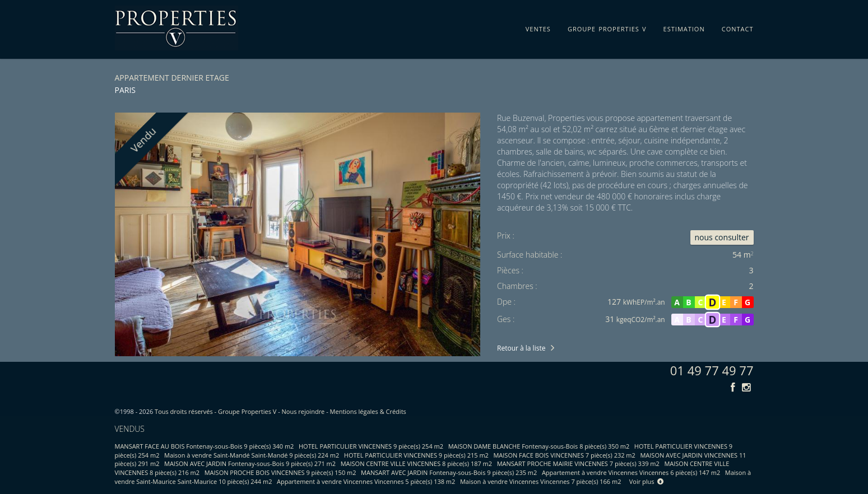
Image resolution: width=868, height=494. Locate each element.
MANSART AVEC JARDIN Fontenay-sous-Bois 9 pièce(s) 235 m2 (449, 472)
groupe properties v (607, 27)
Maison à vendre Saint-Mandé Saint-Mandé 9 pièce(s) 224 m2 (252, 455)
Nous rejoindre (303, 411)
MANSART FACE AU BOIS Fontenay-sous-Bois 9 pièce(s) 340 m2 (205, 446)
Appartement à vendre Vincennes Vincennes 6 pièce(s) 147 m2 (631, 472)
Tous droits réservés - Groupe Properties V (215, 411)
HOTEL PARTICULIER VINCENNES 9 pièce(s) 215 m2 (416, 455)
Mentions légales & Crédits (368, 411)
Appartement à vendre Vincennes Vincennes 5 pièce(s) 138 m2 (366, 481)
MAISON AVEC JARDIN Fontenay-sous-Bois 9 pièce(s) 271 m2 (250, 463)
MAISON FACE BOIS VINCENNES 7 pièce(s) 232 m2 (564, 455)
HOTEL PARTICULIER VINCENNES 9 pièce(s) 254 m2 (371, 446)
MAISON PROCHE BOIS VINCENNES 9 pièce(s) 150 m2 (280, 472)
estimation (684, 27)
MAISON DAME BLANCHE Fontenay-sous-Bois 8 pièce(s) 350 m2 (539, 446)
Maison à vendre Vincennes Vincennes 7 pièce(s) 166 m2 (541, 481)
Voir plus (647, 481)
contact (738, 27)
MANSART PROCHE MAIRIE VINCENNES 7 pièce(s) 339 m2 (578, 463)
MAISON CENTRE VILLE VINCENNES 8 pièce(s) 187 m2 (416, 463)
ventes (538, 27)
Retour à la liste (521, 348)
